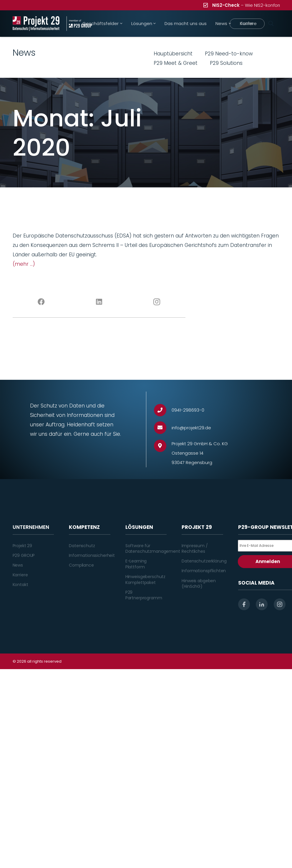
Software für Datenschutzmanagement (153, 549)
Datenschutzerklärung (204, 561)
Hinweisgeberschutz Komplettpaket (145, 580)
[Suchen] (271, 24)
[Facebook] (42, 302)
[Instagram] (157, 302)
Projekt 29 (23, 546)
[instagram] (280, 604)
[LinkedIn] (99, 302)
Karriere (20, 575)
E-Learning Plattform (136, 564)
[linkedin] (262, 604)
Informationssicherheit (92, 555)
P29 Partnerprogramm (144, 595)
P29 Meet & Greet (176, 63)
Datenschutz (82, 546)
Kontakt (20, 585)
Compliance (81, 565)
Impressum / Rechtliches (195, 549)
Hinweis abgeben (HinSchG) (199, 584)
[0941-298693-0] (163, 410)
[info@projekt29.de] (163, 428)
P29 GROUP (24, 555)
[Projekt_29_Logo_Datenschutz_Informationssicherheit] (36, 24)
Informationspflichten (204, 571)
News (18, 565)
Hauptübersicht (173, 54)
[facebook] (244, 604)
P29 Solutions (226, 63)
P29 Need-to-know (229, 54)
